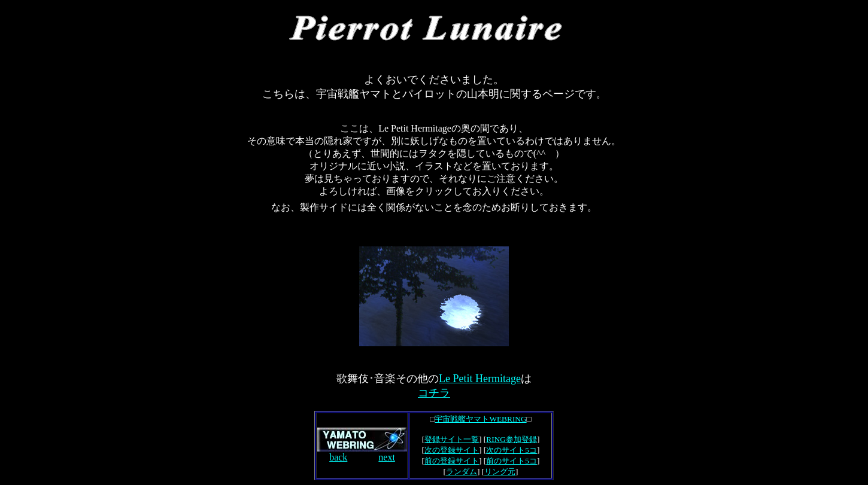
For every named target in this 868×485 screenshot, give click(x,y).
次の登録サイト (452, 450)
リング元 (500, 472)
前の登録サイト (452, 461)
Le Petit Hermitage (480, 379)
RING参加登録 (512, 439)
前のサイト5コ (512, 461)
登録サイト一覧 (452, 439)
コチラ (434, 393)
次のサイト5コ (512, 450)
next (387, 457)
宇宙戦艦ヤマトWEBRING (480, 419)
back (338, 457)
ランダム (462, 472)
